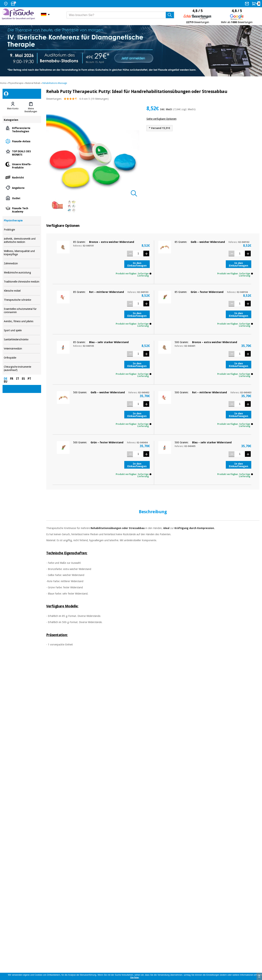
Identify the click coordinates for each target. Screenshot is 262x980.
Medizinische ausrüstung (22, 273)
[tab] (13, 107)
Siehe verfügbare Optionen (161, 119)
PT (29, 379)
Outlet (22, 198)
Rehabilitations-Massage (55, 83)
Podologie (22, 230)
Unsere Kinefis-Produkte (22, 166)
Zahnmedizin (22, 264)
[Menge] (138, 253)
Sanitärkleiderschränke (22, 340)
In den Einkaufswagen (137, 264)
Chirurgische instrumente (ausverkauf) (22, 368)
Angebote (22, 188)
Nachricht (22, 177)
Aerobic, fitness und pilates (22, 321)
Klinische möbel (22, 291)
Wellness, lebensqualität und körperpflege (22, 253)
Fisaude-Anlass (22, 141)
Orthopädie (22, 358)
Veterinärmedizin (22, 349)
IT (18, 379)
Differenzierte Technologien (22, 129)
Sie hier (135, 978)
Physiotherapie (16, 83)
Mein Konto (13, 109)
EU (6, 382)
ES (23, 379)
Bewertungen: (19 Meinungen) (77, 100)
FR (12, 379)
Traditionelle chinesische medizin (22, 282)
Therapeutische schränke (22, 300)
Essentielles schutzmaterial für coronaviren (22, 311)
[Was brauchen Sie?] (121, 15)
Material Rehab (33, 83)
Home (3, 83)
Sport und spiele (22, 330)
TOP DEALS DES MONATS (22, 153)
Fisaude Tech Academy (22, 210)
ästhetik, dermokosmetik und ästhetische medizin (22, 240)
